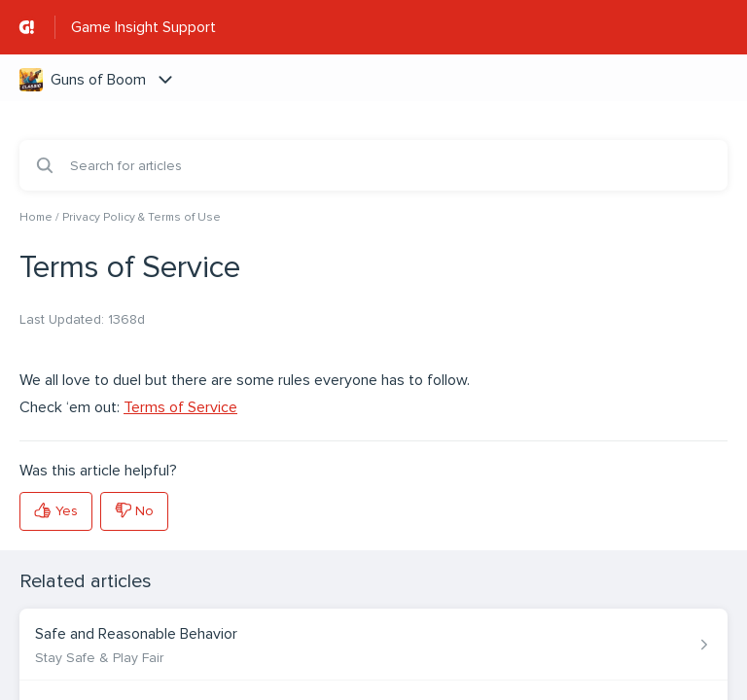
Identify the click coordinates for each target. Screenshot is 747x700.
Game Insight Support (143, 27)
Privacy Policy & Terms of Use (142, 217)
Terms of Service (180, 407)
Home (36, 217)
